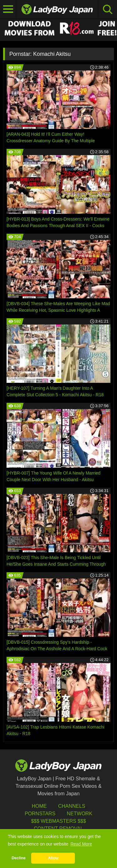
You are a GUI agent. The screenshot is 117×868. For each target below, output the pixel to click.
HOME (39, 806)
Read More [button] (81, 844)
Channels (72, 806)
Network (80, 814)
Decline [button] (19, 858)
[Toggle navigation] (8, 9)
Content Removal (58, 829)
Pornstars (40, 814)
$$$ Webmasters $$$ (58, 821)
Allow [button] (53, 858)
